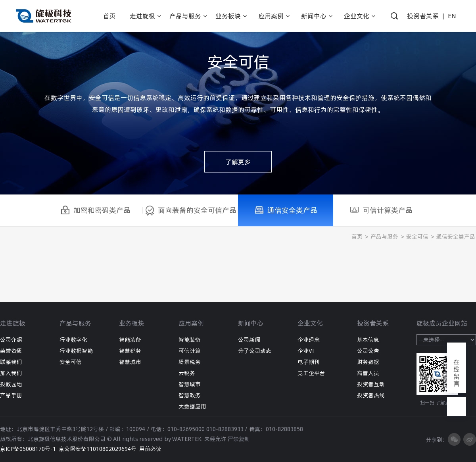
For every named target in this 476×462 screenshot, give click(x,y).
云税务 (187, 373)
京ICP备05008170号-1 (28, 449)
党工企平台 (311, 373)
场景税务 (190, 362)
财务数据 (368, 362)
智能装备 (130, 340)
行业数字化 (73, 340)
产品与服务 (384, 237)
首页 (357, 237)
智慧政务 (190, 395)
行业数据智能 (76, 351)
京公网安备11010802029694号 (98, 449)
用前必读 (150, 449)
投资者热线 (371, 395)
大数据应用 (192, 406)
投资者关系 (423, 16)
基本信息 (368, 340)
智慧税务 (130, 351)
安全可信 (417, 237)
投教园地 (11, 384)
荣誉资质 (11, 351)
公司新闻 (249, 340)
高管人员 (368, 373)
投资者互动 (371, 384)
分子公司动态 (255, 351)
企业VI (306, 351)
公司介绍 (11, 340)
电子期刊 (309, 362)
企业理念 (309, 340)
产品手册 (11, 395)
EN (452, 16)
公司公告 (368, 351)
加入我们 (11, 373)
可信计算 (190, 351)
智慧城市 (130, 362)
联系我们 (11, 362)
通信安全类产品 (456, 237)
